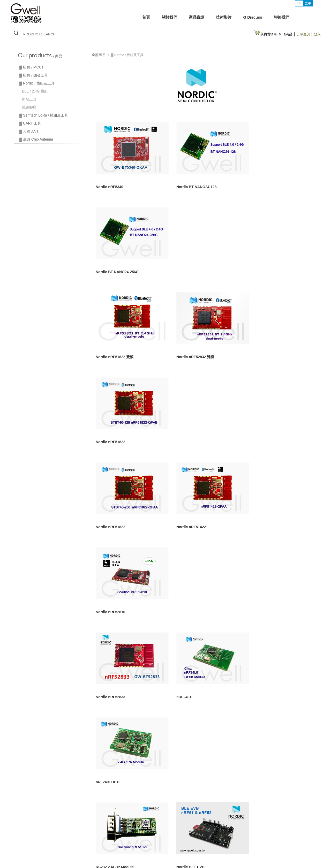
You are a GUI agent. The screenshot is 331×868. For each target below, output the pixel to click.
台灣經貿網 (181, 844)
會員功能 (179, 837)
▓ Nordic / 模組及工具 (37, 83)
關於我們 (169, 17)
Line (256, 839)
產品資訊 (197, 17)
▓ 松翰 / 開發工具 (34, 75)
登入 (317, 34)
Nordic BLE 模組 (29, 837)
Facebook (260, 846)
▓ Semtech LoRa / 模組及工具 (44, 115)
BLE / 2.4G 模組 (35, 91)
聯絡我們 (282, 17)
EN (299, 3)
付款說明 (211, 831)
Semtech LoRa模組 (64, 837)
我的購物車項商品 (276, 34)
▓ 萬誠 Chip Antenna (36, 139)
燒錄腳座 (29, 107)
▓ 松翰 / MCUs (31, 67)
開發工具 (29, 99)
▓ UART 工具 (30, 123)
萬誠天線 (24, 844)
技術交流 (133, 837)
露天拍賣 (211, 837)
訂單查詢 (303, 34)
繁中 (308, 3)
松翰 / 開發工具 (61, 831)
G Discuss (253, 17)
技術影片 (224, 17)
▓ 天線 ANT (29, 131)
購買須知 (179, 831)
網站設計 (257, 854)
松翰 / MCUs (27, 831)
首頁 (146, 17)
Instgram (259, 831)
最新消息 (101, 844)
